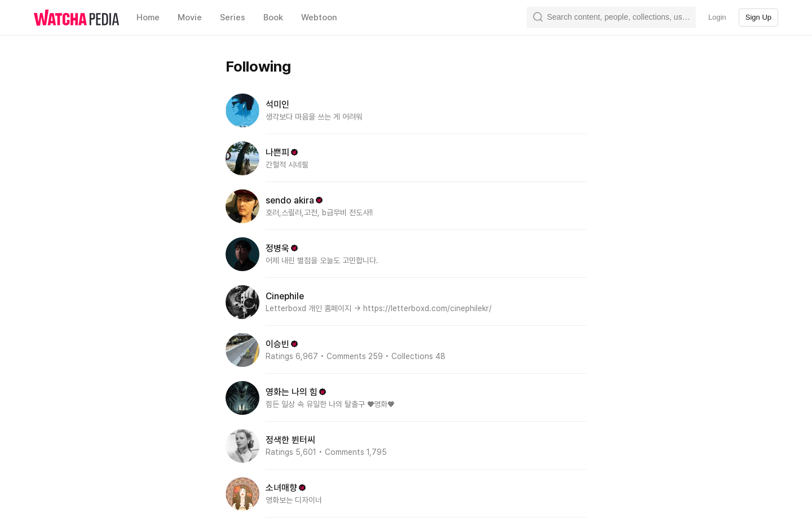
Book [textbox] (273, 17)
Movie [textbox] (190, 17)
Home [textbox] (148, 17)
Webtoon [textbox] (319, 17)
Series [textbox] (233, 17)
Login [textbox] (717, 17)
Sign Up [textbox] (758, 17)
